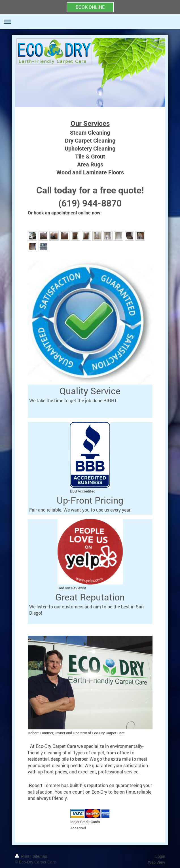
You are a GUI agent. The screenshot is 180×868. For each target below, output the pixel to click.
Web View (157, 862)
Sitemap (40, 856)
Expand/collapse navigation (90, 22)
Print (23, 856)
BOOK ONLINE (90, 7)
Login (160, 856)
